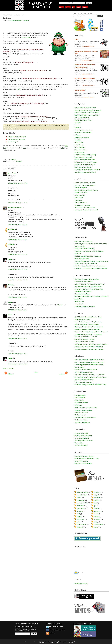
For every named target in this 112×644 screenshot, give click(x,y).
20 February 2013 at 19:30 (18, 269)
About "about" (79, 198)
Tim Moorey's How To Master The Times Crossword (91, 244)
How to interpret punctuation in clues (86, 190)
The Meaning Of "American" (16, 139)
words (26, 21)
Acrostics (77, 140)
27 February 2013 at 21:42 (18, 364)
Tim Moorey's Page (81, 420)
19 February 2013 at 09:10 (18, 203)
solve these (81, 519)
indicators (80, 511)
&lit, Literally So (80, 152)
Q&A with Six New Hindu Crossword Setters (88, 287)
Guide (68, 7)
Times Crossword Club (82, 438)
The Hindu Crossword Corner (84, 456)
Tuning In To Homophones (83, 132)
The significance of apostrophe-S (85, 185)
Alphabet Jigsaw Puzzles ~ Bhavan (86, 337)
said (19, 89)
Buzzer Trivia (79, 299)
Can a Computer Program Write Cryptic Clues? (89, 362)
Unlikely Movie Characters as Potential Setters (89, 251)
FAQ (73, 7)
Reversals (78, 128)
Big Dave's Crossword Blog (83, 463)
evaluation (80, 506)
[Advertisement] (29, 27)
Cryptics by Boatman (81, 403)
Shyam (10, 302)
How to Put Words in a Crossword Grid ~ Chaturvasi (91, 332)
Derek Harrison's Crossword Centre (86, 408)
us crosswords (98, 525)
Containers (78, 125)
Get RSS (51, 633)
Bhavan (10, 285)
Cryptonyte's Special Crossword (85, 306)
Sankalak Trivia (79, 304)
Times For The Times (81, 461)
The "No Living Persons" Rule (84, 380)
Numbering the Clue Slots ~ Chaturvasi (87, 329)
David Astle (78, 405)
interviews (97, 511)
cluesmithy (80, 500)
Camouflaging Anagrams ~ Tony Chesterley (88, 322)
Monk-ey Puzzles (80, 415)
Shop (79, 7)
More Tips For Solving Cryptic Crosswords (88, 110)
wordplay (80, 527)
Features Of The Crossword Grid (85, 165)
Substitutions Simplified (82, 137)
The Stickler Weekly (81, 445)
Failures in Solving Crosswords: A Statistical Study (90, 385)
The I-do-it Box (79, 443)
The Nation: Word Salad (82, 422)
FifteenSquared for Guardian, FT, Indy (87, 459)
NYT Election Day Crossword (84, 372)
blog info (97, 495)
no (25, 38)
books (79, 498)
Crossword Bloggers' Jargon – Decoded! (87, 170)
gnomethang (12, 173)
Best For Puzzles (80, 398)
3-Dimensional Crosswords (83, 382)
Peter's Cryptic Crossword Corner (85, 417)
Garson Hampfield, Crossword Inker (86, 264)
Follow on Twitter (55, 627)
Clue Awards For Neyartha (83, 291)
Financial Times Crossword (83, 436)
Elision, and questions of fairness (85, 183)
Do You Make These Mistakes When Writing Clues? (91, 377)
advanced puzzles (83, 492)
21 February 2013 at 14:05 (18, 297)
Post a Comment (9, 369)
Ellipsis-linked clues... (81, 193)
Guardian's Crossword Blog (83, 410)
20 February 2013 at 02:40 (18, 254)
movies (96, 514)
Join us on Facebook (55, 630)
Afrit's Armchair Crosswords (83, 241)
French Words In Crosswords (17, 137)
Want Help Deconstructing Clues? (85, 172)
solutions (97, 516)
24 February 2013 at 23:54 (18, 310)
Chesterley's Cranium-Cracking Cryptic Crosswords (91, 268)
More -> (92, 46)
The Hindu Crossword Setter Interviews (87, 279)
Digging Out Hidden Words (83, 120)
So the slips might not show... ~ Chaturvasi (88, 334)
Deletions (78, 135)
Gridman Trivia (79, 301)
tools (78, 522)
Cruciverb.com (79, 400)
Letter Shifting (79, 145)
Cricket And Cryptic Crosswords (85, 160)
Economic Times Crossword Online (86, 370)
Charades (78, 122)
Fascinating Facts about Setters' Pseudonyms (89, 365)
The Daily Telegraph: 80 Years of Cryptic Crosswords (91, 261)
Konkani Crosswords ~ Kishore (84, 342)
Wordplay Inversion (81, 203)
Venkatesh (11, 244)
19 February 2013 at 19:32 (18, 239)
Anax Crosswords (80, 395)
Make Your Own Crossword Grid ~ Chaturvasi (89, 327)
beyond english (82, 495)
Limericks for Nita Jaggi (82, 294)
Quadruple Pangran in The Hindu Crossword (89, 289)
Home (61, 7)
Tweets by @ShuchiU (81, 583)
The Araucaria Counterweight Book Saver (88, 256)
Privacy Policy (54, 642)
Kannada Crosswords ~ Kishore (85, 339)
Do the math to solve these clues (85, 207)
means (28, 38)
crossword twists (82, 503)
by (23, 38)
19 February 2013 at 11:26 (18, 225)
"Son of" (60, 305)
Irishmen (7, 18)
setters (79, 516)
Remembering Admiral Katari (84, 282)
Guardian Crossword (81, 433)
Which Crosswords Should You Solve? (87, 113)
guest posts (81, 508)
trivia (95, 522)
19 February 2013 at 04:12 (18, 183)
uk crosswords (16, 21)
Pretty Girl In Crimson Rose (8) (84, 249)
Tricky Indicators (80, 195)
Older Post (9, 374)
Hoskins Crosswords (81, 413)
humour (96, 508)
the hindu (97, 519)
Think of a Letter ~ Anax (82, 319)
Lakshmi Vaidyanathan (15, 208)
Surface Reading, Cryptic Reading (85, 155)
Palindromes (79, 200)
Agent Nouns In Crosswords (83, 157)
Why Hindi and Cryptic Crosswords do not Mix (89, 360)
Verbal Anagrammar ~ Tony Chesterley (87, 324)
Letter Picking (79, 142)
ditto (95, 503)
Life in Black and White (82, 259)
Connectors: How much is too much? (86, 210)
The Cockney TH (13, 142)
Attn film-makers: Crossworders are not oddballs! (90, 266)
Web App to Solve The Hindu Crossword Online (90, 284)
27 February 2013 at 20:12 (18, 354)
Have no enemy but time (82, 205)
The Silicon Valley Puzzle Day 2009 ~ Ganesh (89, 349)
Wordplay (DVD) (80, 246)
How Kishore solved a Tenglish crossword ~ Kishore (91, 344)
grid (95, 506)
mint (78, 514)
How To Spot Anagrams (82, 118)
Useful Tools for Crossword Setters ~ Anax (88, 317)
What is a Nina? (80, 367)
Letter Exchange (80, 147)
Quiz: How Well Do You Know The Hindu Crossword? (91, 296)
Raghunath (11, 229)
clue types (97, 498)
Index (85, 7)
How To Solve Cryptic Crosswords (85, 108)
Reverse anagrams (81, 188)
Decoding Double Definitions (84, 130)
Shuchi (14, 160)
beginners (97, 492)
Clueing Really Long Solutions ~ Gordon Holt (89, 347)
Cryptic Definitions (80, 150)
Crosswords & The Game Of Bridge (86, 162)
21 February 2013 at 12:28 (18, 280)
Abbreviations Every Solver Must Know (87, 115)
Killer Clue (78, 254)
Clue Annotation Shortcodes (83, 167)
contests (97, 500)
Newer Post (63, 374)
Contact (42, 642)
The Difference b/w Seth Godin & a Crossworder (90, 375)
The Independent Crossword (84, 440)
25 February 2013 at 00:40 (18, 339)
